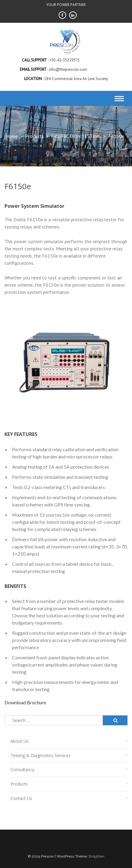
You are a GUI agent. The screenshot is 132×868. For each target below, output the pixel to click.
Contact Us (21, 798)
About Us (20, 741)
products (34, 136)
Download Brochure (25, 702)
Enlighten (97, 856)
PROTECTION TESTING (76, 136)
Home (12, 136)
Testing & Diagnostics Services (41, 755)
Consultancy (22, 770)
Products (19, 784)
